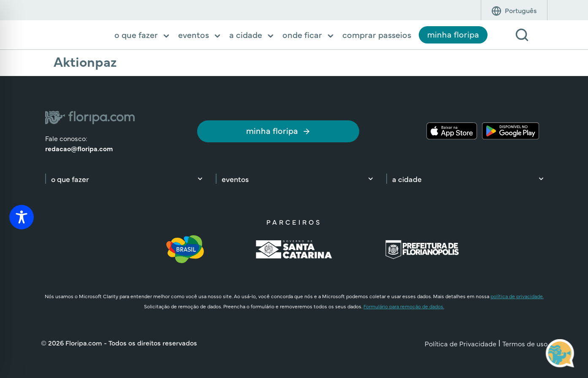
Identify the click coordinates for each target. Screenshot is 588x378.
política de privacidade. (517, 296)
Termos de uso (525, 343)
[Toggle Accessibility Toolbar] (22, 217)
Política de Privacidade (461, 343)
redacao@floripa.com (79, 148)
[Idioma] (521, 10)
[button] (142, 35)
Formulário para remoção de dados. (404, 306)
